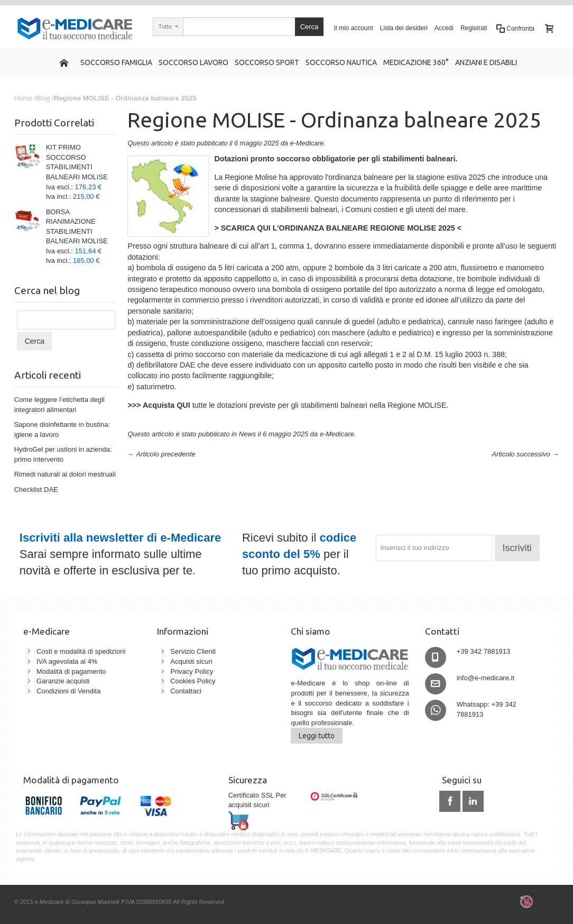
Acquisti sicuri (191, 661)
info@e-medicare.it (486, 678)
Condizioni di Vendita (68, 691)
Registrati (474, 28)
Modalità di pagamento (71, 671)
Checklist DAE (36, 490)
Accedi (444, 28)
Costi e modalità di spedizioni (81, 651)
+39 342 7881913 (484, 651)
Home (24, 98)
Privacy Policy (192, 671)
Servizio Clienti (193, 651)
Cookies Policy (193, 681)
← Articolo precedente (161, 454)
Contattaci (186, 691)
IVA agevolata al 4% (67, 661)
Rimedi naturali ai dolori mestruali (65, 474)
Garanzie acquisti (63, 681)
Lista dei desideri (404, 28)
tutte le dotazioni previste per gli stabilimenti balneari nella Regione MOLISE (287, 405)
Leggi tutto (317, 736)
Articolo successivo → (525, 454)
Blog (43, 98)
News (248, 434)
